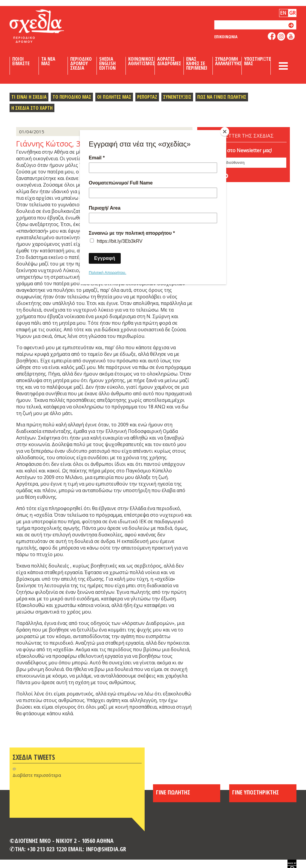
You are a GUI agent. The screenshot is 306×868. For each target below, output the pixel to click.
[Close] (225, 132)
